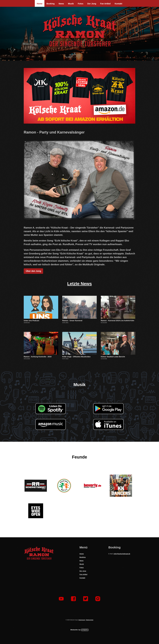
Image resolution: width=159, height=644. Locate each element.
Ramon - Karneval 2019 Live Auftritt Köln (117, 321)
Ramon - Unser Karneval (72, 321)
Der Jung (92, 4)
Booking (50, 4)
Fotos (81, 4)
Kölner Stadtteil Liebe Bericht (113, 357)
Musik (71, 4)
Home (40, 4)
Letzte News (80, 284)
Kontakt (118, 4)
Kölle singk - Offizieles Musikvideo (76, 357)
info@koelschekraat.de (122, 554)
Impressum (82, 620)
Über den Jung (33, 271)
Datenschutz (90, 620)
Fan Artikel (105, 4)
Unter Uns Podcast (31, 321)
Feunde (79, 457)
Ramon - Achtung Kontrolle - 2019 (38, 357)
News (61, 4)
